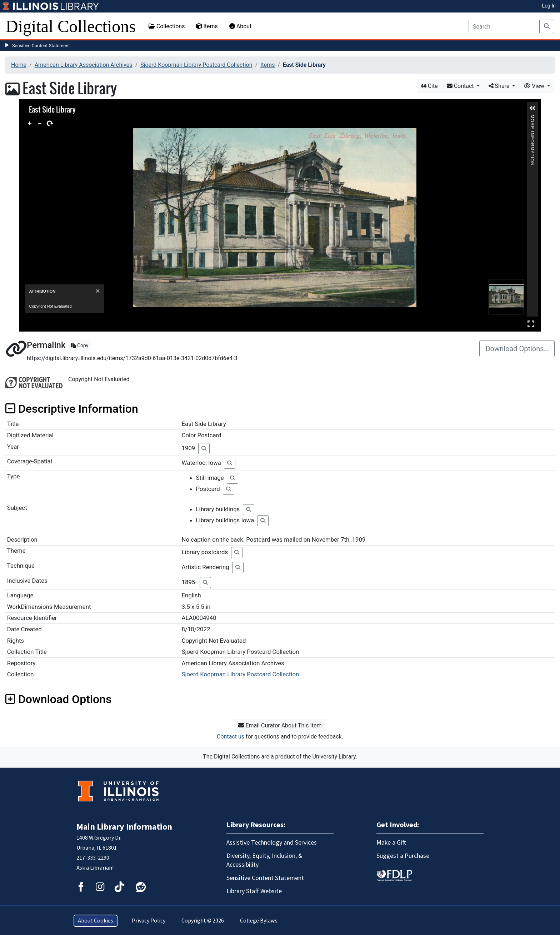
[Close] (98, 291)
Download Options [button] (58, 699)
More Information (532, 118)
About (241, 26)
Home (19, 65)
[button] (532, 108)
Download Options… (517, 349)
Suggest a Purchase (403, 856)
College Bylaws (259, 921)
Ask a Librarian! (95, 868)
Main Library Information (124, 827)
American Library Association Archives (84, 65)
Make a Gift (391, 843)
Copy (79, 345)
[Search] (504, 26)
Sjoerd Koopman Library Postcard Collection (196, 65)
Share (500, 86)
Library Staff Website (254, 891)
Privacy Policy (149, 921)
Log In (549, 6)
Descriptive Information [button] (72, 409)
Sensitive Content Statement (41, 46)
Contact (461, 86)
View (535, 86)
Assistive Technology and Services (272, 843)
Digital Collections (71, 26)
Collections (167, 26)
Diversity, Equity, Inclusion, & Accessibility (264, 860)
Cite (430, 86)
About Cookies (96, 921)
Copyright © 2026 (203, 921)
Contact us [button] (231, 737)
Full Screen (531, 324)
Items (207, 26)
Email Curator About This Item (280, 725)
